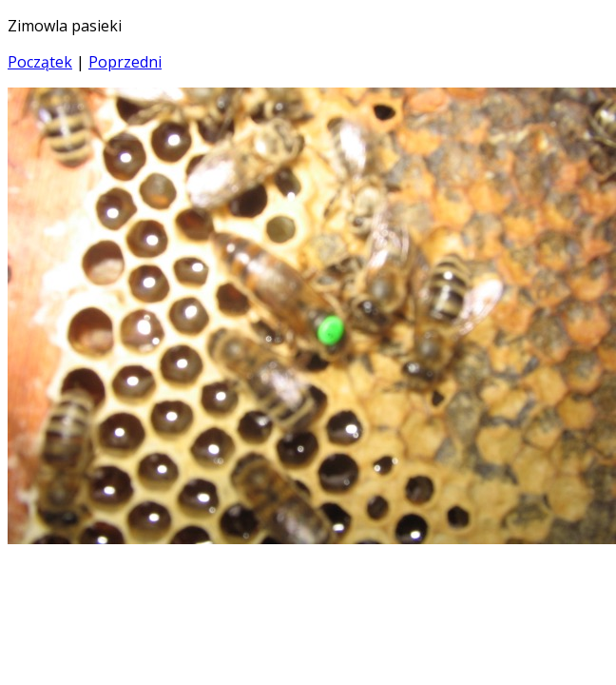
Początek (40, 62)
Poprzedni (125, 62)
